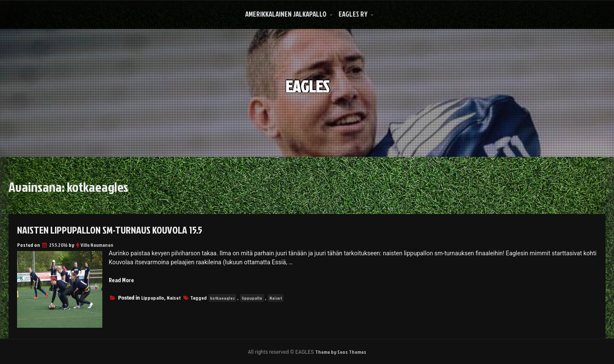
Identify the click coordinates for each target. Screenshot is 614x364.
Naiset (174, 298)
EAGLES (307, 85)
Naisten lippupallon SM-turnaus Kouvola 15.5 (110, 230)
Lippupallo (153, 298)
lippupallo (252, 298)
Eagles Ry (353, 14)
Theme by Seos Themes (341, 352)
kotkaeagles (222, 298)
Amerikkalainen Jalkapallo (286, 14)
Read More (121, 280)
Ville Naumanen (97, 245)
